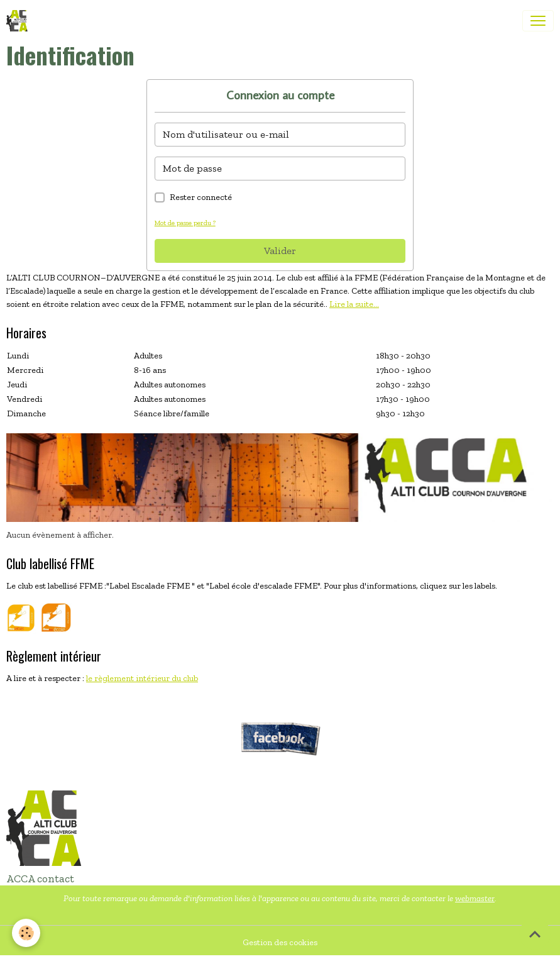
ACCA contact (40, 879)
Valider (280, 251)
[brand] (19, 21)
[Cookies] (27, 933)
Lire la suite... (354, 304)
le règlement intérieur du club (142, 678)
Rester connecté (201, 197)
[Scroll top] (535, 934)
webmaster (475, 898)
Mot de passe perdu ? (185, 223)
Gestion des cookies (280, 942)
